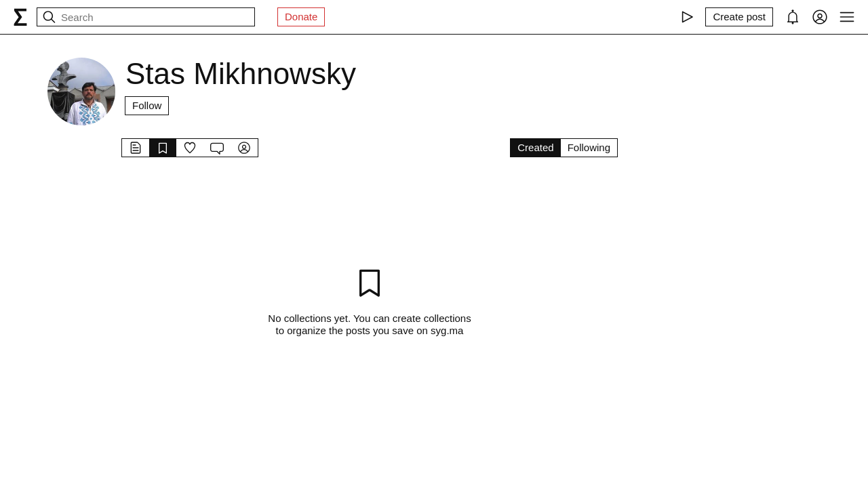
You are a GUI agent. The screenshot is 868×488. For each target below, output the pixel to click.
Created (535, 147)
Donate (301, 17)
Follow (147, 105)
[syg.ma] (20, 17)
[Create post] (739, 17)
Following (589, 147)
